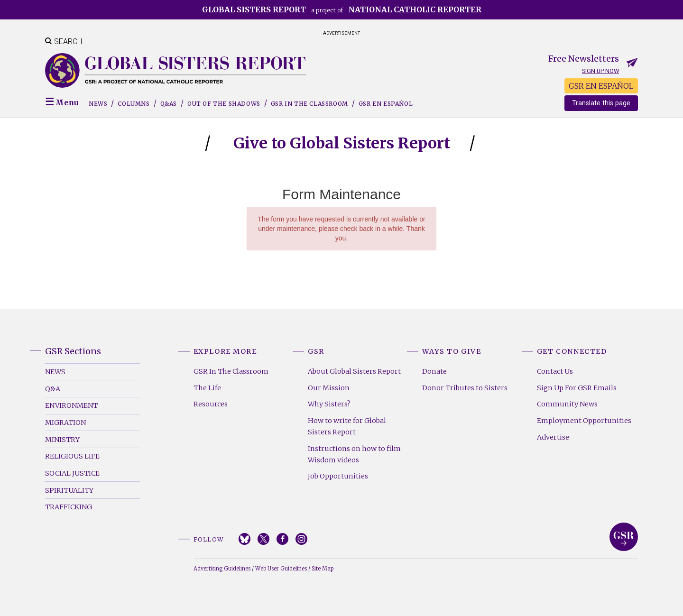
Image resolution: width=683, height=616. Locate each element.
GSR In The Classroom (231, 371)
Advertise (553, 437)
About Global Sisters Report (354, 371)
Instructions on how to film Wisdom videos (354, 454)
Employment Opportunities (584, 421)
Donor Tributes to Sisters (465, 388)
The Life (207, 388)
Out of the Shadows (224, 104)
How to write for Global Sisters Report (347, 426)
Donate (434, 371)
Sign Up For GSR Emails (577, 388)
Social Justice (72, 473)
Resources (211, 404)
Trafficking (69, 507)
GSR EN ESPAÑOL (601, 86)
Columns (134, 104)
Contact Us (555, 371)
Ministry (62, 440)
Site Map (323, 569)
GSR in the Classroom (309, 104)
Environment (71, 405)
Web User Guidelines (281, 569)
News (98, 104)
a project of (342, 9)
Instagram (301, 539)
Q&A (53, 389)
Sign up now (600, 71)
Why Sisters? (329, 404)
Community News (567, 404)
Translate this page (601, 103)
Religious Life (72, 456)
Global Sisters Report (624, 537)
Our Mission (329, 388)
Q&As (169, 104)
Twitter (263, 539)
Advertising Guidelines (222, 569)
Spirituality (69, 490)
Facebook (282, 539)
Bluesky (245, 539)
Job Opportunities (338, 476)
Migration (65, 423)
